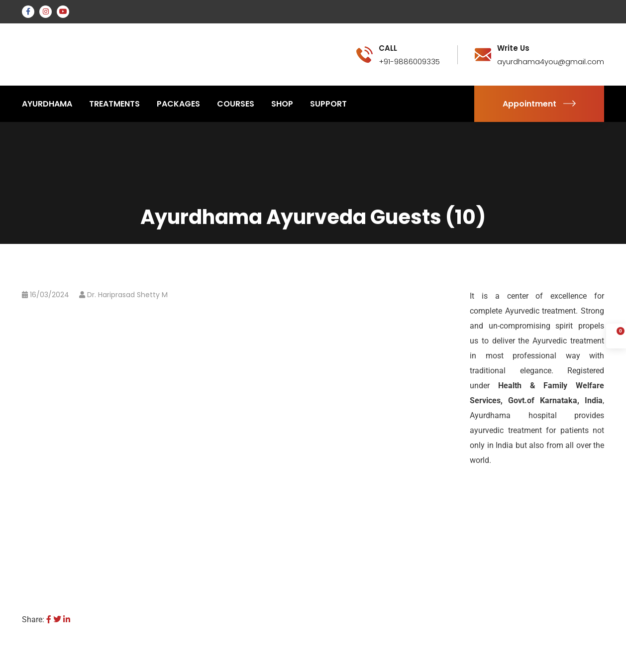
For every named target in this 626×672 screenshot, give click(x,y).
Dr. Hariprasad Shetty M (127, 295)
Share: (33, 619)
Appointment (539, 104)
